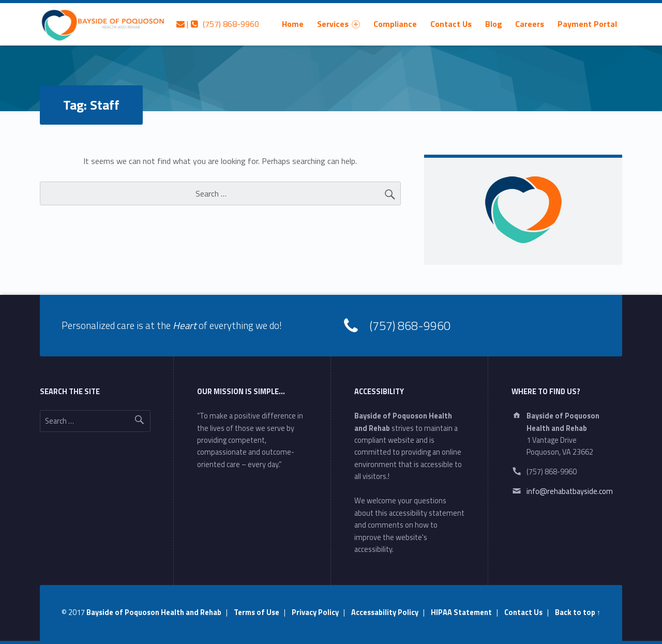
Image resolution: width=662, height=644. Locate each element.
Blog (494, 24)
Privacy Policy (315, 612)
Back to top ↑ (578, 612)
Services (338, 24)
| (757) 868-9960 (218, 24)
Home (293, 24)
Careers (530, 24)
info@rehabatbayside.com (570, 491)
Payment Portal (587, 24)
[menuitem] (293, 24)
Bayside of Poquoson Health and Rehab (154, 612)
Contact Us (451, 24)
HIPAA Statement (461, 612)
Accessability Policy (385, 612)
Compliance (395, 24)
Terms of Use (257, 612)
